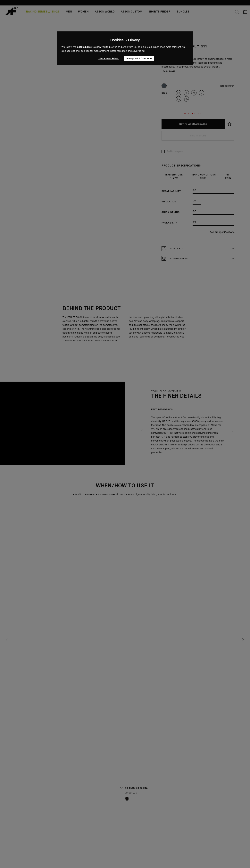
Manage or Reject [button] (109, 58)
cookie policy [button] (85, 47)
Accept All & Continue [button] (139, 58)
